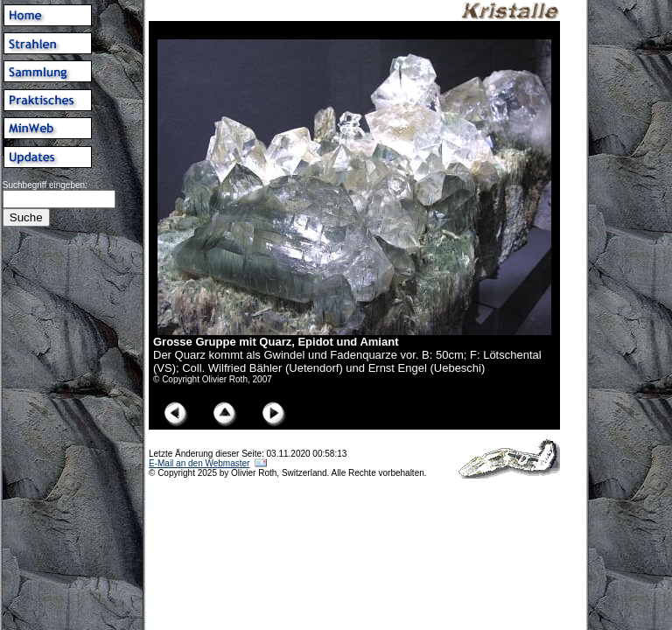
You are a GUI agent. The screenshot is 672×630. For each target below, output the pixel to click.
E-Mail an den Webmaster (199, 463)
